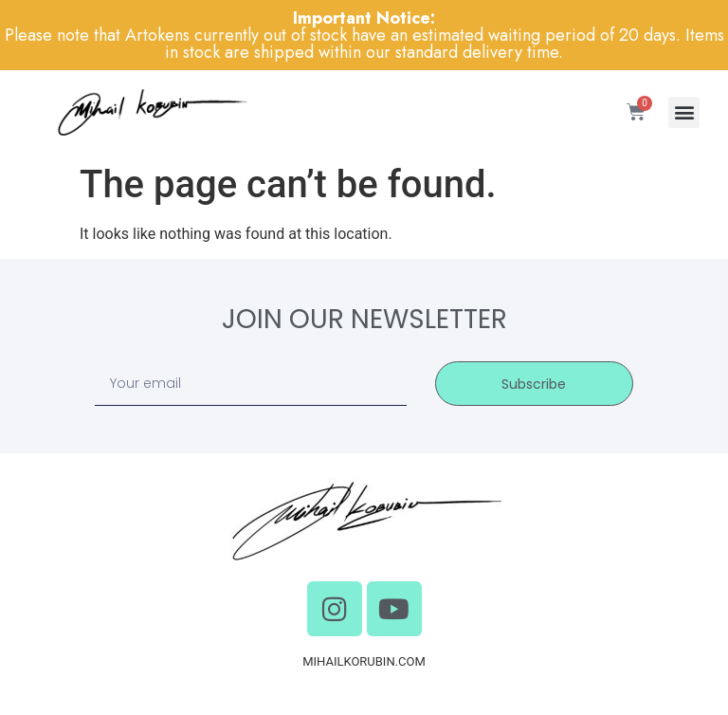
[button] (684, 112)
